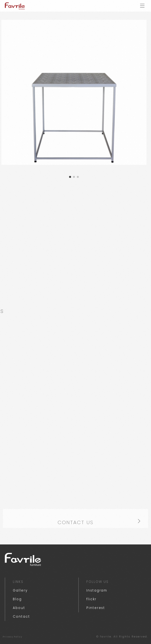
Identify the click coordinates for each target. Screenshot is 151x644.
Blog (17, 599)
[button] (65, 177)
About (19, 608)
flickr (91, 599)
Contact (21, 617)
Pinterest (96, 608)
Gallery (20, 590)
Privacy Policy (13, 637)
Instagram (97, 590)
